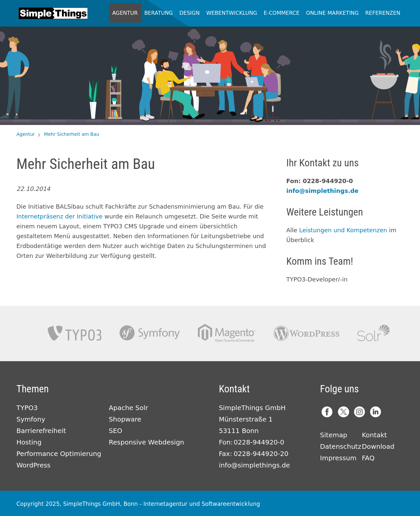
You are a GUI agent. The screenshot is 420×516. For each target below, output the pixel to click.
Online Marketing (333, 13)
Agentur (125, 13)
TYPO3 (74, 333)
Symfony (150, 333)
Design (190, 13)
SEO (116, 431)
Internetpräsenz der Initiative (60, 216)
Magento (227, 333)
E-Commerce (282, 13)
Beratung (159, 13)
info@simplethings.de (323, 191)
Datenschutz (341, 446)
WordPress (33, 465)
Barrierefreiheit (41, 431)
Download (378, 446)
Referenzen (383, 13)
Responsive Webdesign (147, 442)
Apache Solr (373, 333)
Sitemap (334, 435)
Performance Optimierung (59, 454)
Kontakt (375, 435)
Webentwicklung (231, 13)
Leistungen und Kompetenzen (343, 230)
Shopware (125, 419)
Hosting (29, 442)
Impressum (338, 458)
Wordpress (306, 333)
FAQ (368, 458)
